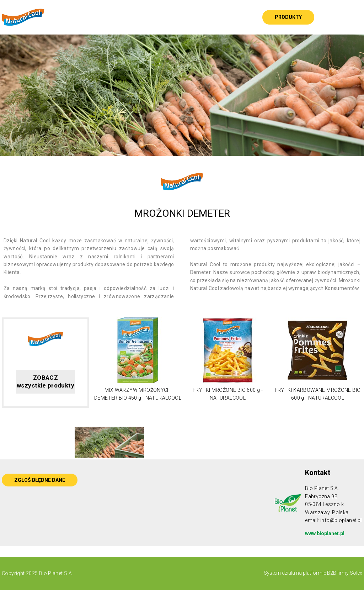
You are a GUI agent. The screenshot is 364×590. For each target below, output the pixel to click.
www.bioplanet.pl (325, 533)
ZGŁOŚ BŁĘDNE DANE (40, 480)
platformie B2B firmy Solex (332, 573)
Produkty (288, 17)
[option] (182, 95)
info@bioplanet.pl (341, 520)
